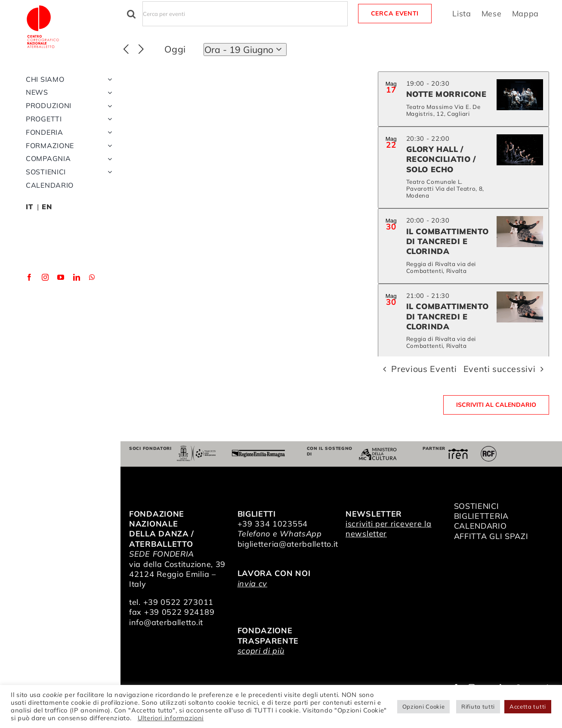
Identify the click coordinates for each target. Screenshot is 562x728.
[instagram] (45, 312)
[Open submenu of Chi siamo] (108, 114)
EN (47, 242)
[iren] (458, 452)
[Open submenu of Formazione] (108, 181)
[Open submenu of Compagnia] (108, 194)
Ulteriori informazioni (171, 718)
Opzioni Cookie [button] (424, 706)
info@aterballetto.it (166, 622)
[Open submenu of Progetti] (108, 154)
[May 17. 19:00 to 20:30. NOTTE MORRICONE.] (463, 99)
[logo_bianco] (56, 8)
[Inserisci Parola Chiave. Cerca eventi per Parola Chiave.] (245, 14)
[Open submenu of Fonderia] (108, 167)
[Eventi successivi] (141, 50)
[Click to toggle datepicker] (245, 50)
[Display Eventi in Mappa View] (526, 14)
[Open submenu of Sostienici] (108, 207)
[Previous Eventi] (126, 50)
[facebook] (29, 312)
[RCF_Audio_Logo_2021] (488, 449)
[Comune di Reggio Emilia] (196, 449)
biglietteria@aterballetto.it (288, 544)
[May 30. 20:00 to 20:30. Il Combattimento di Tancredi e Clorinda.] (463, 246)
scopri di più (261, 651)
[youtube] (61, 312)
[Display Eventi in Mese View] (492, 14)
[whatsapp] (92, 312)
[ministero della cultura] (378, 451)
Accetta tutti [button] (528, 706)
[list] (463, 214)
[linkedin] (77, 312)
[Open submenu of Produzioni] (108, 141)
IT (29, 242)
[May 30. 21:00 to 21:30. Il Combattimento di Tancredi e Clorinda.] (463, 321)
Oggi (175, 49)
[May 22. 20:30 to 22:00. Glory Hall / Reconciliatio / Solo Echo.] (463, 168)
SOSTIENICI (477, 506)
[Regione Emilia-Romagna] (258, 454)
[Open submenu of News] (108, 127)
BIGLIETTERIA (481, 516)
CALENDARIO (480, 526)
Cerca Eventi (395, 13)
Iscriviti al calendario (496, 405)
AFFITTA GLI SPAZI (491, 536)
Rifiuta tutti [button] (478, 706)
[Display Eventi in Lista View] (462, 14)
